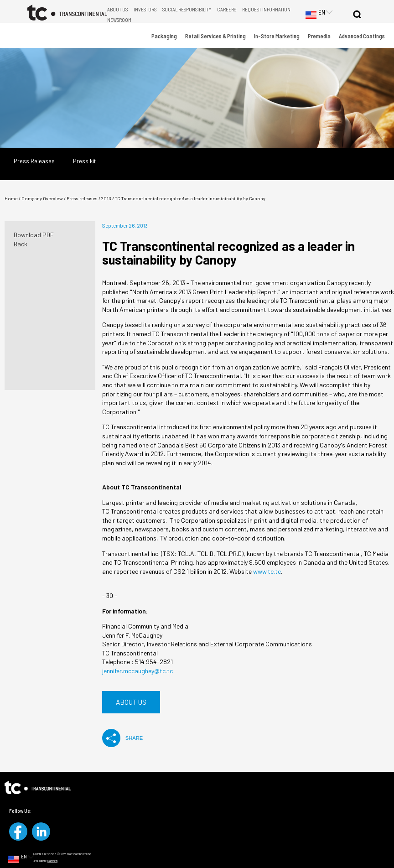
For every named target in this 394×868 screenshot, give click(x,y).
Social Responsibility (187, 9)
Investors (145, 9)
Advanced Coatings (362, 36)
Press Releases (34, 161)
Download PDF (34, 235)
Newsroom (119, 20)
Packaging (164, 36)
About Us (117, 9)
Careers (227, 9)
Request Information (266, 9)
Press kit (84, 161)
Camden (52, 861)
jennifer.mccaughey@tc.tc (137, 671)
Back (21, 244)
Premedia (319, 36)
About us (131, 702)
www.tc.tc (267, 571)
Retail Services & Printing (215, 36)
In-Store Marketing (277, 36)
